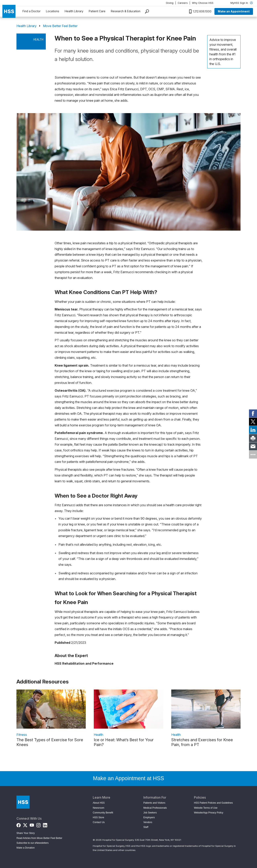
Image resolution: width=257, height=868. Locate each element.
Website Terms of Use (206, 808)
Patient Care (97, 11)
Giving (170, 3)
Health (38, 40)
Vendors (148, 822)
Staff (146, 827)
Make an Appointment (234, 11)
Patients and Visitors (154, 803)
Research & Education (126, 11)
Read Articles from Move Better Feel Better (39, 838)
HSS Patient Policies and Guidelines (213, 803)
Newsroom (98, 808)
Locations (53, 11)
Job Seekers (150, 813)
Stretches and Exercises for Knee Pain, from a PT (202, 742)
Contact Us (99, 822)
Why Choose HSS (203, 3)
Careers (183, 3)
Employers (149, 817)
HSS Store (98, 817)
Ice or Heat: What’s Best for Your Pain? (124, 742)
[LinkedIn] (45, 824)
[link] (253, 414)
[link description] (51, 709)
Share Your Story (26, 833)
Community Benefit (103, 813)
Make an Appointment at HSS (128, 778)
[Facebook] (19, 824)
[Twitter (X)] (25, 824)
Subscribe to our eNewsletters (33, 843)
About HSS (99, 803)
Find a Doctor (32, 11)
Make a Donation (26, 848)
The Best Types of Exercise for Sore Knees (50, 742)
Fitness (22, 735)
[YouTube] (32, 824)
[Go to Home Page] (23, 802)
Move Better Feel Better (60, 26)
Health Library (74, 11)
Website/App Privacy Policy (209, 813)
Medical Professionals (155, 808)
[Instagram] (38, 824)
